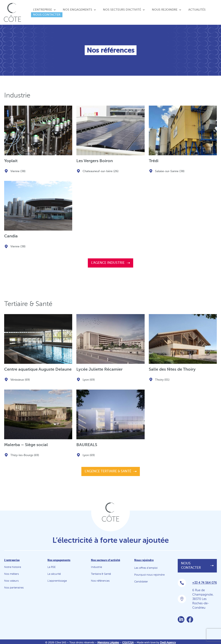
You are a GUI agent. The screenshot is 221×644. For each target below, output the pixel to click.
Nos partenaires (14, 588)
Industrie (96, 567)
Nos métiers (12, 574)
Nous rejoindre (165, 10)
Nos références (100, 581)
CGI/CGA (128, 643)
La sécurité (54, 574)
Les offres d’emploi (146, 568)
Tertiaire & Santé (101, 574)
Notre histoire (13, 567)
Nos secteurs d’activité (122, 10)
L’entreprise (43, 10)
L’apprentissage (57, 581)
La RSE (52, 567)
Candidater (141, 582)
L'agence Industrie (108, 263)
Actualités (197, 10)
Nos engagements (78, 10)
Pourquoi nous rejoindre (149, 575)
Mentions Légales (108, 643)
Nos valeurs (11, 581)
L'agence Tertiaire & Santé (108, 471)
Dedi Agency (168, 643)
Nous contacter (47, 15)
